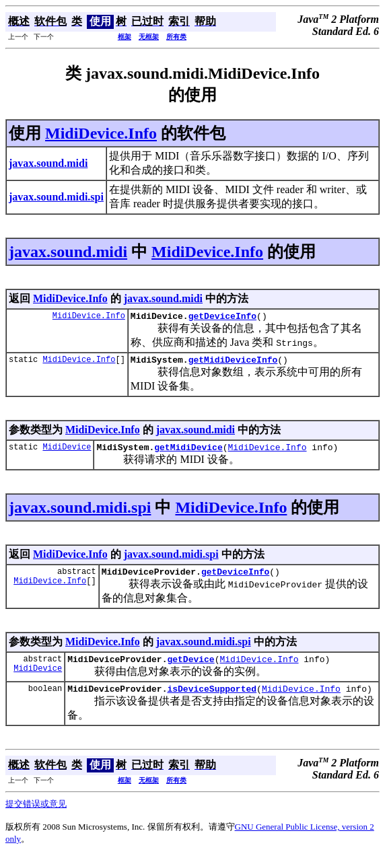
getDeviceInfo (222, 318)
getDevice (190, 669)
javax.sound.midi (68, 252)
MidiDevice (67, 453)
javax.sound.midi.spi (80, 513)
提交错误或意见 (36, 816)
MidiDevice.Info (101, 133)
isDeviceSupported (212, 700)
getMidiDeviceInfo (233, 363)
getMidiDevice (188, 453)
